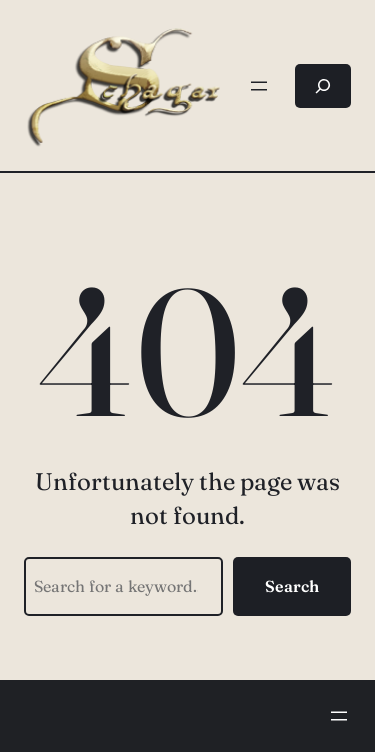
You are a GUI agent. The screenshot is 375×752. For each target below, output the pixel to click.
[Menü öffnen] (259, 86)
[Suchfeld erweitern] (323, 86)
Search (292, 586)
